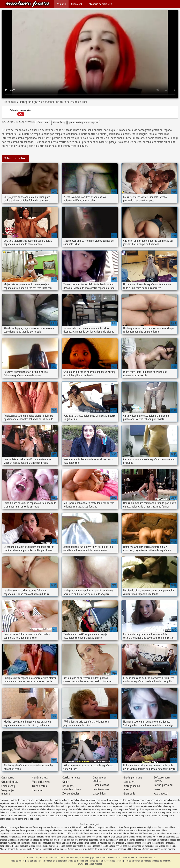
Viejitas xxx (152, 827)
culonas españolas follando (74, 800)
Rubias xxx (63, 833)
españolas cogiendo (136, 800)
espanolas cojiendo (171, 800)
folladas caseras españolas (34, 809)
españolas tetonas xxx (102, 806)
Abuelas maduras (108, 843)
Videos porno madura (170, 833)
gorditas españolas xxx (147, 809)
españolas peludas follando (45, 806)
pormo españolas (166, 816)
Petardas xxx (26, 827)
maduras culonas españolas (115, 812)
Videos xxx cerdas (94, 837)
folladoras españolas (56, 809)
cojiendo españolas (53, 800)
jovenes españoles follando (89, 812)
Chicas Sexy (59, 123)
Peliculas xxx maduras (69, 840)
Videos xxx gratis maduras (20, 840)
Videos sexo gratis (59, 837)
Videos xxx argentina (78, 849)
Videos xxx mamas (152, 849)
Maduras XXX (136, 833)
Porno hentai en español (54, 846)
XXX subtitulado (136, 849)
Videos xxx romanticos (61, 827)
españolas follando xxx (153, 803)
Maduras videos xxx (125, 843)
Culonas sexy (66, 830)
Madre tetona (141, 843)
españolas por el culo (68, 806)
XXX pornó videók (80, 827)
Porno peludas (29, 837)
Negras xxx (163, 827)
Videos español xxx (42, 827)
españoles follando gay (163, 806)
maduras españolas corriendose (14, 816)
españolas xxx (119, 806)
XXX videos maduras (59, 849)
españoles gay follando (10, 809)
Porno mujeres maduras (150, 830)
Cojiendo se (37, 843)
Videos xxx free (116, 827)
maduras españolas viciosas (95, 816)
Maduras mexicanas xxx (147, 846)
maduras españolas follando (68, 816)
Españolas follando (27, 4)
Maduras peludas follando (20, 843)
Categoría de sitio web (100, 4)
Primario (61, 4)
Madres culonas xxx (108, 840)
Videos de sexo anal (168, 846)
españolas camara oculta (98, 800)
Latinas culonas (69, 843)
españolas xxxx (133, 806)
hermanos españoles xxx (19, 812)
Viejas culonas (109, 837)
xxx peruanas (16, 833)
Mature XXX (114, 846)
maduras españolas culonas (42, 816)
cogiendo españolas (35, 800)
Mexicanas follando (157, 843)
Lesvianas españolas (89, 840)
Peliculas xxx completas (96, 830)
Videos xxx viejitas (75, 846)
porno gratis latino (9, 819)
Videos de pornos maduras (45, 840)
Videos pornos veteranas (135, 827)
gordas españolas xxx (100, 809)
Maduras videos (30, 833)
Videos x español (41, 849)
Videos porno (79, 830)
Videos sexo (113, 830)
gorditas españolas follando (123, 809)
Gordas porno (122, 837)
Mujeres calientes (128, 846)
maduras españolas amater (140, 812)
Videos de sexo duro (98, 849)
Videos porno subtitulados (32, 830)
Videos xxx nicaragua (10, 827)
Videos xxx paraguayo (118, 849)
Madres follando (76, 833)
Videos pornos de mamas (140, 837)
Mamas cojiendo (168, 849)
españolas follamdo (53, 803)
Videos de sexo (36, 846)
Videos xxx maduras (129, 830)
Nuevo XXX (77, 4)
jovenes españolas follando (43, 812)
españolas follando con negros (76, 803)
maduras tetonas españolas (121, 816)
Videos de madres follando (96, 846)
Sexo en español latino (119, 833)
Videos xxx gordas (151, 833)
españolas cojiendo (154, 800)
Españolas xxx (13, 830)
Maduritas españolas (47, 833)
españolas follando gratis (130, 803)
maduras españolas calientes (167, 812)
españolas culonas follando (12, 803)
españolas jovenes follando (20, 806)
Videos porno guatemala (88, 843)
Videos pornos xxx (76, 837)
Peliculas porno (43, 837)
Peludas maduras (20, 846)
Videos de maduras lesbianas (131, 840)
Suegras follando (52, 830)
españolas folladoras (34, 803)
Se (11, 846)
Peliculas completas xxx (11, 837)
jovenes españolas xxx (66, 812)
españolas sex (85, 806)
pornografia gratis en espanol (84, 123)
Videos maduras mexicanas (96, 833)
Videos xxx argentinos (98, 827)
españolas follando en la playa (104, 803)
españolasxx (147, 806)
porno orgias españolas (29, 819)
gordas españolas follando (78, 809)
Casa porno (43, 123)
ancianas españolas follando (13, 800)
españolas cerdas (118, 800)
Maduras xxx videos (52, 843)
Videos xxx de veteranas (164, 837)
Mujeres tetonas (7, 849)
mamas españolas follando (146, 816)
